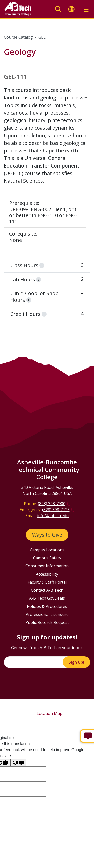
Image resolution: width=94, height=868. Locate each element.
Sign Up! (76, 662)
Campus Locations (47, 550)
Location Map (50, 713)
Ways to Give (47, 535)
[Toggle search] (58, 9)
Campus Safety (47, 558)
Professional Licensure (47, 614)
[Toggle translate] (71, 9)
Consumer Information (47, 566)
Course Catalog (18, 37)
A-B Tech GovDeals (47, 598)
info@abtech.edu (53, 516)
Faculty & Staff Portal (47, 582)
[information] (42, 265)
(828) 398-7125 (56, 510)
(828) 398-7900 (52, 504)
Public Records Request (47, 622)
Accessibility (47, 574)
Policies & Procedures (47, 606)
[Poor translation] (18, 763)
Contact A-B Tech (47, 590)
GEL (42, 37)
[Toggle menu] (85, 9)
